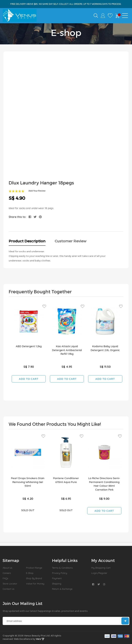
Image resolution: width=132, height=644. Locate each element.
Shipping (57, 584)
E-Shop (30, 573)
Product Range (34, 568)
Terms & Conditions (62, 568)
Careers (7, 573)
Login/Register (99, 573)
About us (7, 568)
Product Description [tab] (27, 241)
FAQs (5, 578)
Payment (57, 578)
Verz (40, 639)
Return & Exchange (62, 589)
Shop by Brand (34, 578)
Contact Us (8, 589)
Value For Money (35, 584)
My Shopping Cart (101, 568)
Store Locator (10, 584)
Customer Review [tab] (71, 241)
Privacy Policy (60, 573)
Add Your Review (37, 191)
